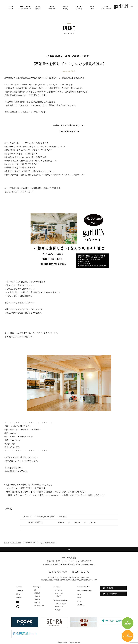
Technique (37, 587)
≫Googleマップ (88, 565)
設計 (36, 590)
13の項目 (58, 610)
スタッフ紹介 (59, 593)
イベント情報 (16, 543)
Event (79, 598)
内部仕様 (37, 599)
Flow (18, 594)
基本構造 (37, 593)
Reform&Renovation (85, 591)
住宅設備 (37, 603)
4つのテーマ (59, 607)
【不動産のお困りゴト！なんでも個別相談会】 (69, 64)
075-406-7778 (59, 572)
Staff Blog (81, 605)
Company (57, 587)
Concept (19, 587)
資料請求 (108, 588)
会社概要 (58, 596)
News (79, 601)
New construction (84, 587)
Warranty (20, 591)
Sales (79, 594)
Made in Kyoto (39, 606)
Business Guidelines (61, 601)
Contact (19, 598)
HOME (7, 543)
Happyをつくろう (61, 604)
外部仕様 (37, 596)
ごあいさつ (59, 590)
